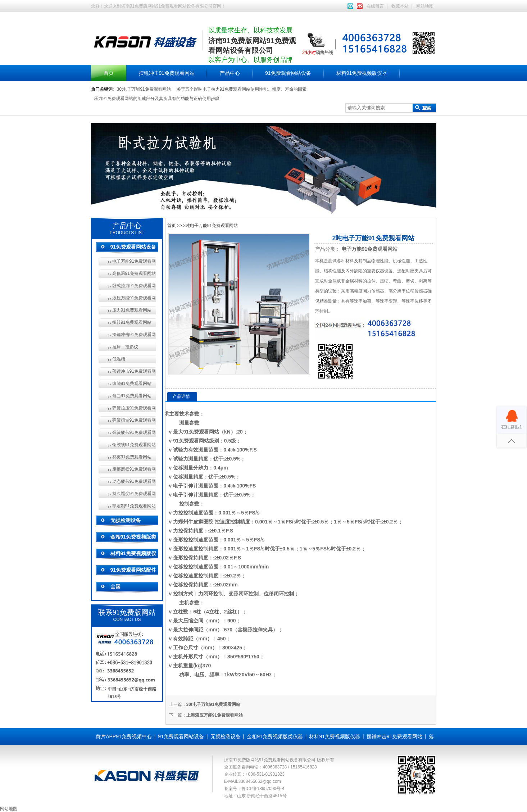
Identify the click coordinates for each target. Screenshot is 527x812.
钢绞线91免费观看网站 (134, 445)
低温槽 (119, 359)
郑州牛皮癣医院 (196, 522)
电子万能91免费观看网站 (134, 261)
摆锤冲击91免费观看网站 (167, 73)
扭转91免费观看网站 (132, 322)
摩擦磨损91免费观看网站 (134, 469)
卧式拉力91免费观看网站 (134, 286)
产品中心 (230, 73)
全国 (115, 586)
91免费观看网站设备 (288, 73)
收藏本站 (400, 6)
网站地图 (425, 6)
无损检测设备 (126, 520)
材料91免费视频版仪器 (362, 73)
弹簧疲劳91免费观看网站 (134, 432)
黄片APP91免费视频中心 (124, 736)
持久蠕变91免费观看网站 (134, 494)
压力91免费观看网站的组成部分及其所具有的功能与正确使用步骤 (157, 99)
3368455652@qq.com (260, 781)
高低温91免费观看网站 (134, 273)
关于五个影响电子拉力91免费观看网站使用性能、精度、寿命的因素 (242, 89)
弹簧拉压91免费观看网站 (134, 408)
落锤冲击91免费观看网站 (134, 371)
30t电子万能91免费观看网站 (144, 89)
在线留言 (375, 6)
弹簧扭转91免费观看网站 (134, 420)
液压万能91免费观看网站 (134, 298)
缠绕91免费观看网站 (132, 384)
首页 (109, 73)
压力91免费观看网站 (132, 310)
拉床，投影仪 (125, 347)
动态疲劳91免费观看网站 (134, 481)
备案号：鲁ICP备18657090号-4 (254, 789)
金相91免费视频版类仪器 (275, 736)
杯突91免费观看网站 (132, 457)
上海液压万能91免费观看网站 (215, 715)
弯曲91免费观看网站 (132, 396)
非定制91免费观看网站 (134, 506)
